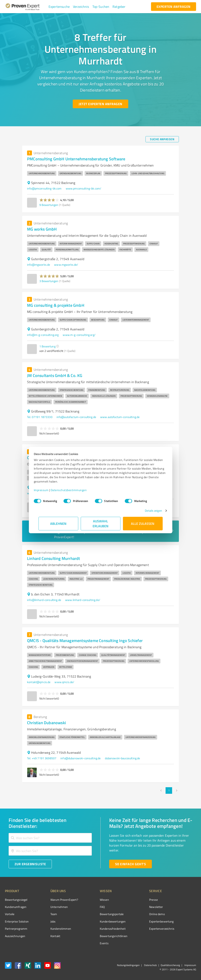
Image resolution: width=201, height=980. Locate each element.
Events (89, 943)
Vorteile (10, 914)
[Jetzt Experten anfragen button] (100, 104)
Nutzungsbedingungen (128, 965)
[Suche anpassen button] (162, 139)
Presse (131, 900)
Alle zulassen (143, 523)
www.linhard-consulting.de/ (83, 600)
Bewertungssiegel (16, 900)
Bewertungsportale (96, 914)
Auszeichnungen (15, 936)
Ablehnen (58, 523)
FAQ (87, 907)
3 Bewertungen (49, 281)
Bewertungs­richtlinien (98, 936)
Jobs (45, 921)
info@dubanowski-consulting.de (81, 758)
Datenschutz (150, 965)
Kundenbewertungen (97, 921)
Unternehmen (51, 907)
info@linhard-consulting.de (44, 600)
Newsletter (133, 907)
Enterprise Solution (17, 921)
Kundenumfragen (16, 907)
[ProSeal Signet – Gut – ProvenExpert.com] (181, 907)
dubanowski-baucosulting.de (123, 758)
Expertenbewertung (139, 921)
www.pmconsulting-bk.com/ (84, 188)
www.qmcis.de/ (64, 682)
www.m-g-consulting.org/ (79, 335)
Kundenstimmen (53, 929)
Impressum (46, 490)
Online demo (134, 914)
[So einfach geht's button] (131, 864)
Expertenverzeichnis (139, 929)
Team (46, 914)
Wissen (89, 900)
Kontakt (48, 936)
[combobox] (50, 838)
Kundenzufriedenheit (97, 929)
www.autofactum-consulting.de (120, 417)
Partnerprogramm (16, 929)
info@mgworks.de (39, 265)
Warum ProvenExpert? (56, 900)
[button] (59, 7)
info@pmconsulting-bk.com (44, 188)
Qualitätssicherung (170, 965)
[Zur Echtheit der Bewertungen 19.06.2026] (181, 936)
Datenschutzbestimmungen (73, 490)
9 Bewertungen (49, 205)
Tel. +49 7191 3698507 (42, 758)
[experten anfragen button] (174, 7)
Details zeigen (149, 511)
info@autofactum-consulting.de (76, 417)
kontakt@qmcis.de (39, 682)
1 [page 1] (169, 790)
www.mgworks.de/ (66, 265)
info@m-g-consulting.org (43, 335)
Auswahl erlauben (100, 523)
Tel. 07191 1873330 (40, 417)
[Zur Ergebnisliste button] (30, 864)
